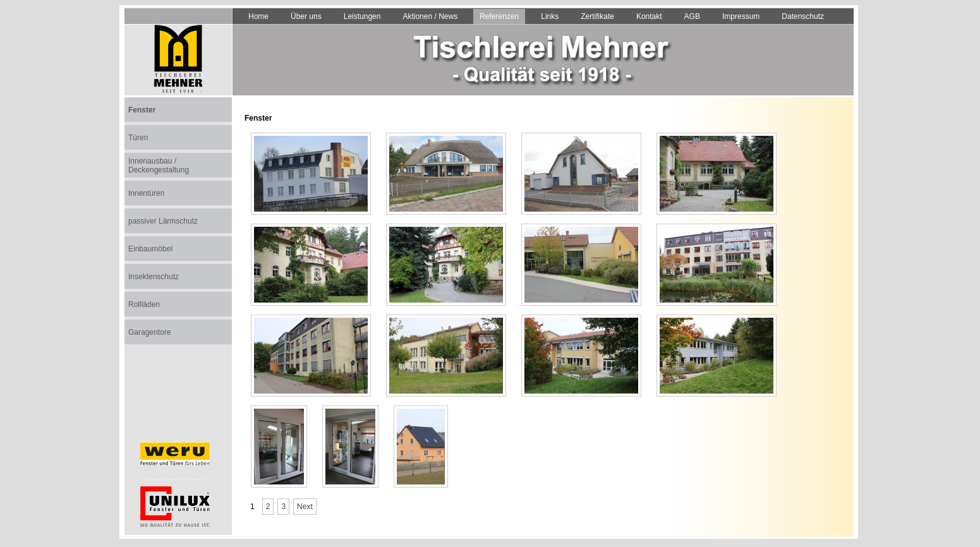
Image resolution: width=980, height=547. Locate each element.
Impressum (741, 16)
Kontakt (649, 16)
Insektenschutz (154, 277)
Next (305, 507)
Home (258, 16)
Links (550, 16)
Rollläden (144, 304)
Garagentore (149, 332)
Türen (138, 138)
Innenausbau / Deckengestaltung (159, 165)
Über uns (306, 16)
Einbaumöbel (150, 249)
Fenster (142, 110)
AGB (692, 16)
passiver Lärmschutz (163, 221)
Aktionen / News (430, 16)
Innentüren (146, 193)
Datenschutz (803, 16)
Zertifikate (597, 16)
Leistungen (362, 16)
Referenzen (499, 16)
